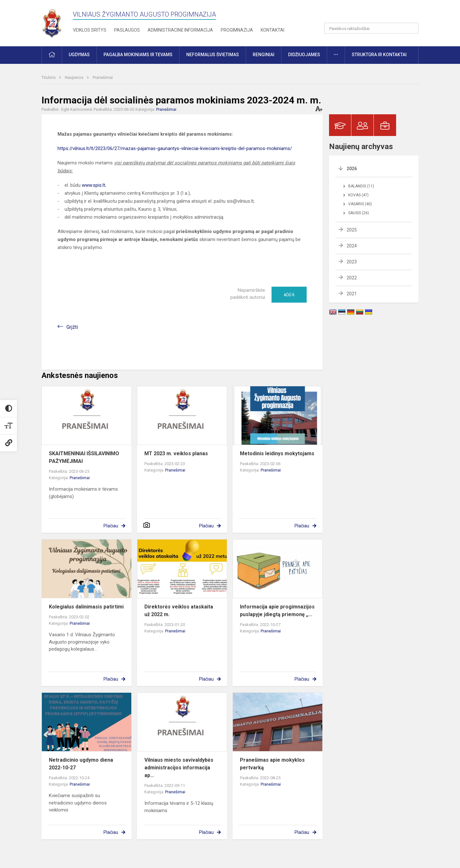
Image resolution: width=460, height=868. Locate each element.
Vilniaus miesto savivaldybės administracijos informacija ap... (179, 768)
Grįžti (72, 327)
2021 (352, 294)
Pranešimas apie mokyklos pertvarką (272, 764)
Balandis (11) (361, 186)
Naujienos (75, 77)
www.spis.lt (93, 185)
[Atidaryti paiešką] (411, 28)
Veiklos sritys (90, 30)
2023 (352, 262)
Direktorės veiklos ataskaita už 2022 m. (179, 611)
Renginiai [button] (264, 55)
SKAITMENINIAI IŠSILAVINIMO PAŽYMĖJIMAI (84, 457)
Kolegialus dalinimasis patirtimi (86, 607)
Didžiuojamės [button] (304, 55)
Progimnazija (237, 30)
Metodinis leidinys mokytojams (277, 453)
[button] (375, 13)
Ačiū (289, 295)
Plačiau (111, 526)
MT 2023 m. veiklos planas (176, 453)
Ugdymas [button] (79, 55)
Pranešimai (103, 77)
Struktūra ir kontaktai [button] (379, 55)
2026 (352, 169)
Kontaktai (272, 30)
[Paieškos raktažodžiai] (371, 28)
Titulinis (49, 77)
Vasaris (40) (360, 204)
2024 (352, 246)
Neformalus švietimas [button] (213, 55)
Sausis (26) (359, 213)
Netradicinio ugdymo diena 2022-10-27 (81, 764)
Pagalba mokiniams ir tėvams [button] (138, 55)
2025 (352, 230)
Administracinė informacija (180, 30)
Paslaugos (127, 30)
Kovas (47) (358, 195)
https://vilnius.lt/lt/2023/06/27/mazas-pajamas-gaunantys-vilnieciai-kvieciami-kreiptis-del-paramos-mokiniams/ (175, 148)
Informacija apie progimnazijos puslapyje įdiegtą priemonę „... (277, 611)
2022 (352, 278)
